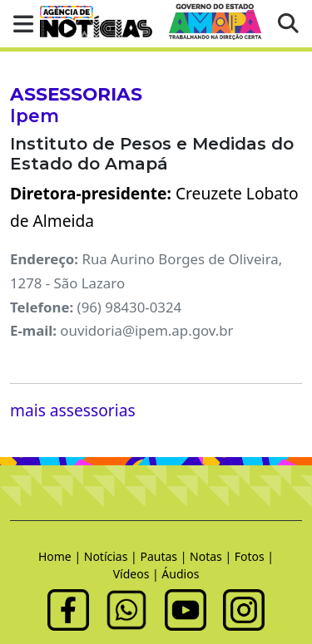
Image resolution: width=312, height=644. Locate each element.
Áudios (180, 574)
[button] (18, 24)
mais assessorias (73, 410)
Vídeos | (138, 574)
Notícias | (112, 556)
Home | (61, 556)
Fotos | (254, 556)
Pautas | (165, 556)
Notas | (212, 556)
